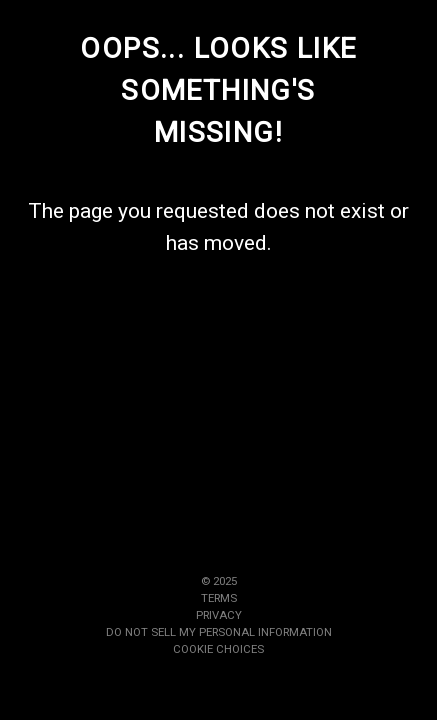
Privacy (219, 615)
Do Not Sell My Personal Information (219, 632)
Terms (219, 598)
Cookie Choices (218, 649)
